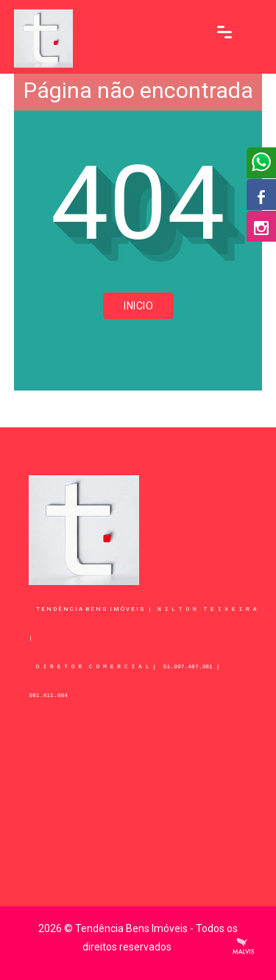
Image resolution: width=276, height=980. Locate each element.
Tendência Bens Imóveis (131, 928)
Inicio (138, 306)
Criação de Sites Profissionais (244, 946)
